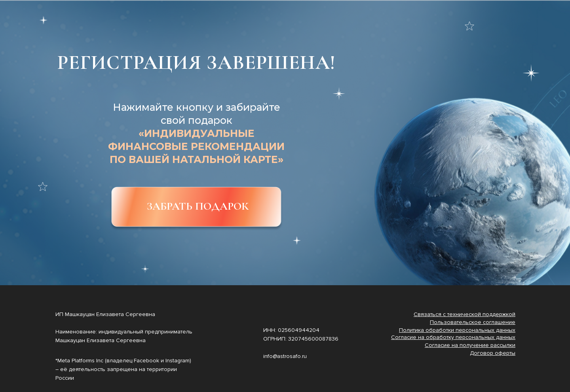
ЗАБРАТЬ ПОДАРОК (198, 206)
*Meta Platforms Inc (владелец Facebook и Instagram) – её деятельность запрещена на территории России (123, 369)
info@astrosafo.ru (285, 356)
